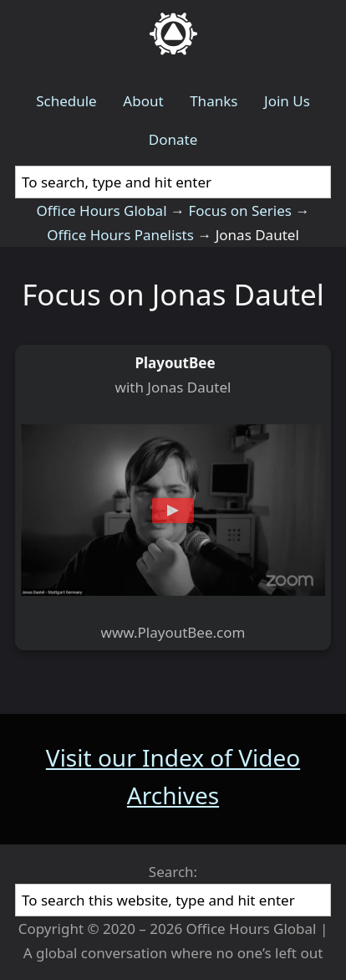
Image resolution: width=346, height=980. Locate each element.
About (143, 101)
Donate (173, 139)
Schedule (66, 101)
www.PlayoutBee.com (173, 632)
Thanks (214, 101)
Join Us (287, 101)
